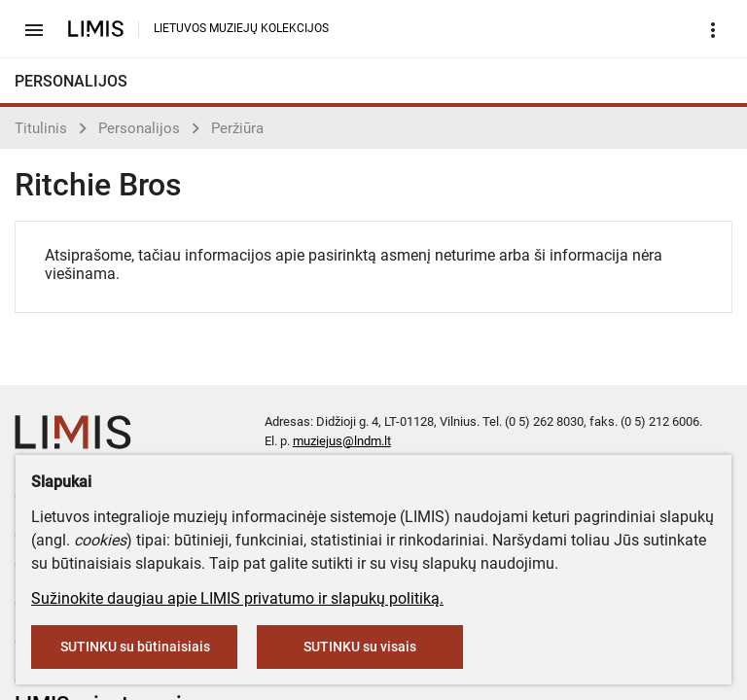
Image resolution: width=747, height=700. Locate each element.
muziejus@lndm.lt (342, 441)
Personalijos (139, 128)
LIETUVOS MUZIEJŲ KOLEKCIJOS (241, 28)
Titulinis (41, 128)
